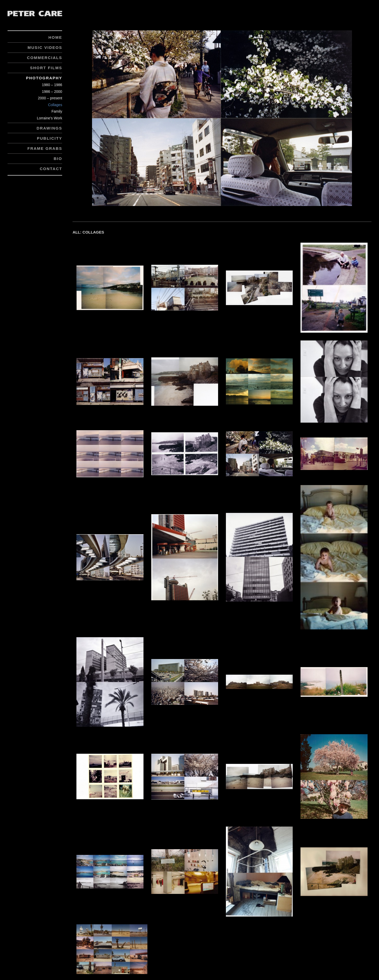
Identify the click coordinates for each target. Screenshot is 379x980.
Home (55, 37)
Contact (51, 169)
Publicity (50, 138)
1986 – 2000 (52, 92)
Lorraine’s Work (50, 118)
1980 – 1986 (52, 85)
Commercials (45, 58)
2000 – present (50, 98)
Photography (44, 78)
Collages (55, 105)
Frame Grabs (45, 148)
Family (57, 111)
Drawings (50, 128)
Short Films (46, 68)
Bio (58, 159)
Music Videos (45, 47)
